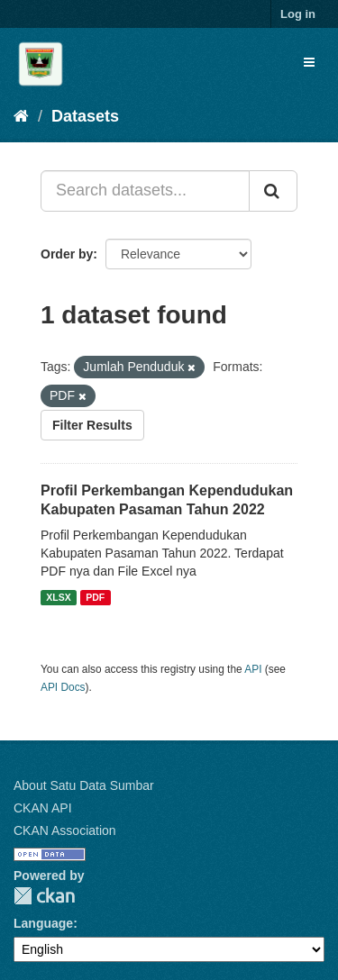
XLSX (58, 597)
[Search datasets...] (145, 191)
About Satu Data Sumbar (84, 785)
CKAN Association (65, 830)
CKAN (44, 896)
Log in (298, 14)
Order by (67, 254)
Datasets (85, 116)
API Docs (63, 687)
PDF (95, 597)
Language (43, 923)
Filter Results (92, 425)
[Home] (21, 116)
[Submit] (273, 191)
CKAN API (43, 808)
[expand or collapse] (309, 62)
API (253, 669)
